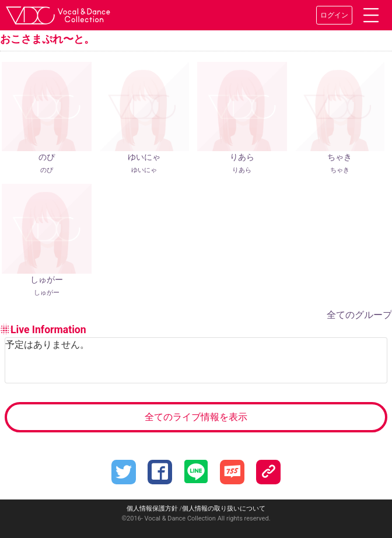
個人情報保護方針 (152, 509)
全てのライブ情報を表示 (196, 417)
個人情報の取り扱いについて (224, 509)
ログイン (334, 15)
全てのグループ (359, 315)
